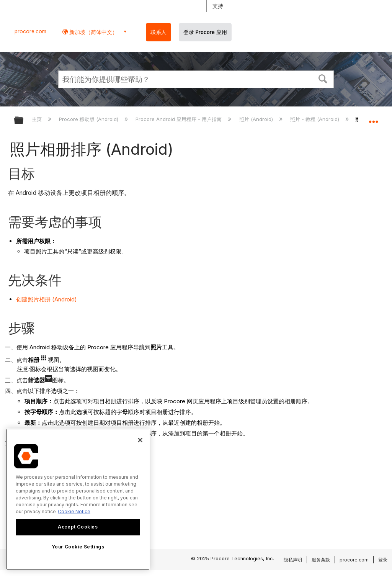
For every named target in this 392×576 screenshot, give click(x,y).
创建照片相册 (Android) (47, 299)
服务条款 (321, 560)
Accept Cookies (78, 527)
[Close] (140, 440)
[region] (78, 499)
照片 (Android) (257, 119)
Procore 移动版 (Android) (89, 119)
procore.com (30, 31)
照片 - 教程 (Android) (315, 119)
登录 (383, 560)
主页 (38, 119)
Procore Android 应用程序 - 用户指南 (179, 119)
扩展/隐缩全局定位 (373, 118)
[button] (323, 78)
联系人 (158, 32)
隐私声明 (293, 560)
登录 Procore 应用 (205, 32)
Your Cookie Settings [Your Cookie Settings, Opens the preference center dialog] (78, 547)
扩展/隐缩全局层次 (24, 121)
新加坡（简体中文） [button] (93, 32)
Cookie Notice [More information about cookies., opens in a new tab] (74, 511)
